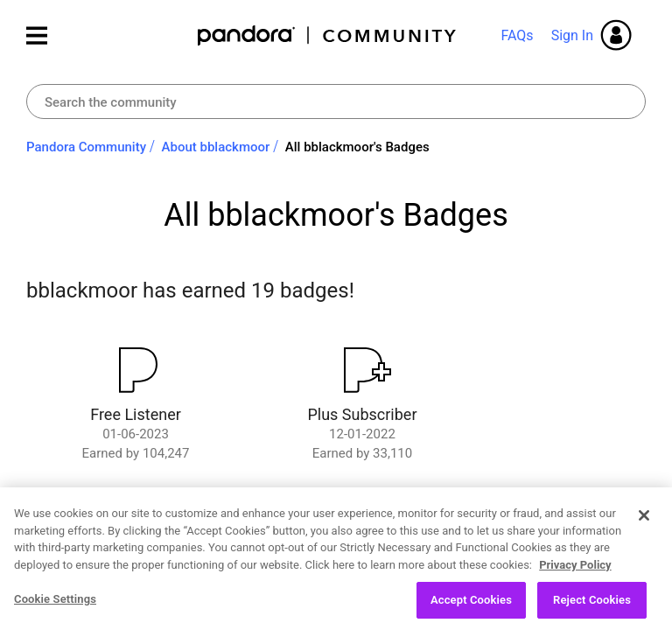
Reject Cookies (592, 607)
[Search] (336, 101)
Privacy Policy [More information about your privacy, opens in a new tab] (575, 571)
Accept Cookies (471, 607)
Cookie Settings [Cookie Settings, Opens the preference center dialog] (55, 606)
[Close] (644, 521)
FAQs (517, 35)
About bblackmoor (216, 147)
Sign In (572, 35)
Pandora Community (328, 35)
